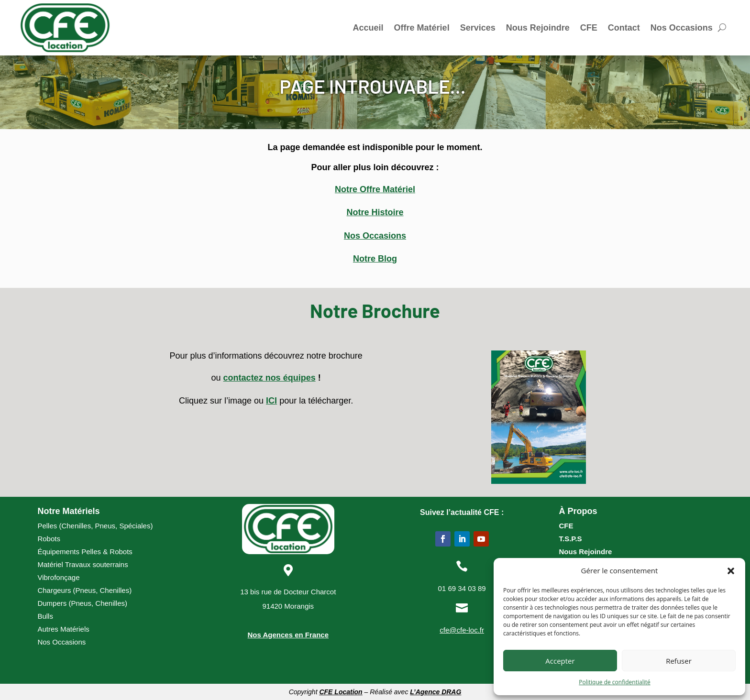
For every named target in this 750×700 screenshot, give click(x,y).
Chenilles (76, 526)
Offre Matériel (422, 28)
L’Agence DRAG (436, 692)
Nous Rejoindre (538, 28)
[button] (731, 571)
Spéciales (135, 526)
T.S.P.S (570, 539)
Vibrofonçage (58, 577)
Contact (624, 28)
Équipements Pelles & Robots (85, 552)
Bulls (45, 616)
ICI (271, 401)
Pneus (105, 526)
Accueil (368, 28)
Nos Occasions (682, 28)
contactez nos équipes (270, 378)
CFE (589, 28)
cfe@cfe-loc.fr (462, 630)
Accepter (560, 661)
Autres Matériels (63, 629)
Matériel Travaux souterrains (83, 564)
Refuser (679, 661)
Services (478, 28)
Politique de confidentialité (614, 682)
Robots (49, 539)
